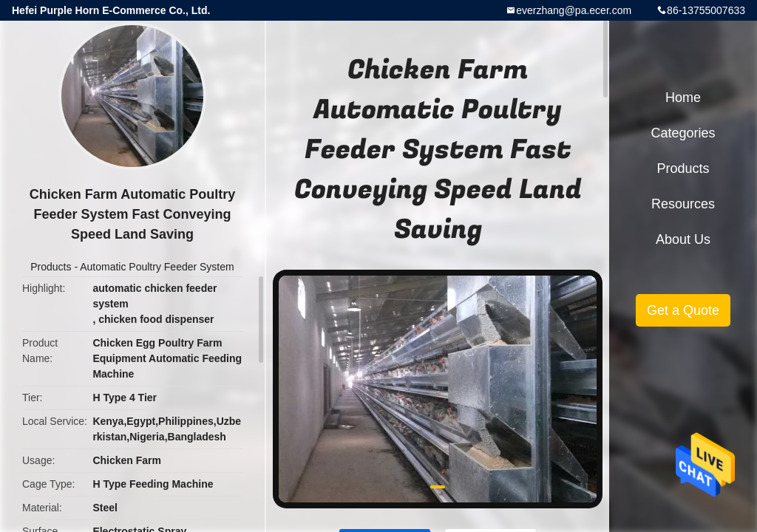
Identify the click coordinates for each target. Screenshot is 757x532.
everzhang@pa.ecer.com (574, 10)
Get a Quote (683, 310)
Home (683, 98)
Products (51, 267)
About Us (683, 239)
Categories (683, 133)
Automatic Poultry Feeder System (157, 267)
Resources (683, 204)
